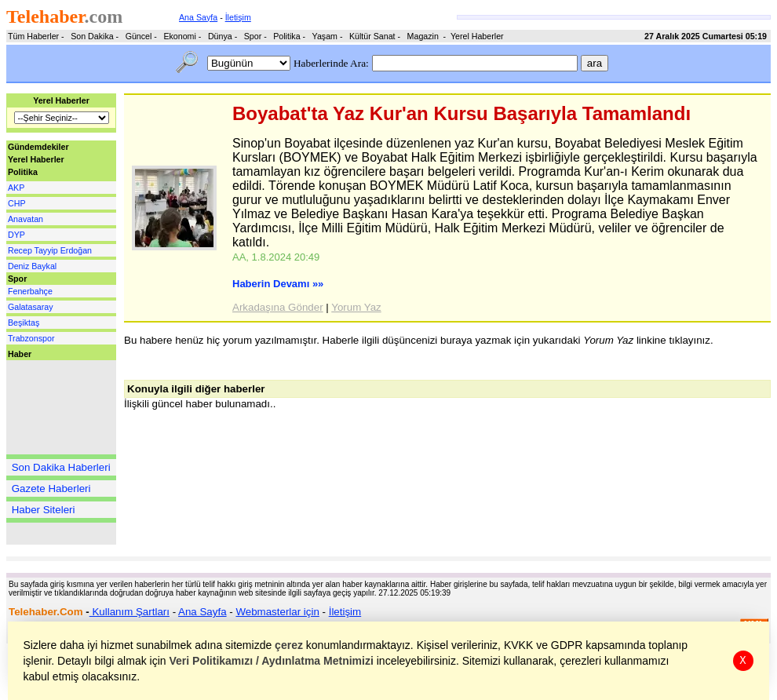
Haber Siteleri (44, 510)
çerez (290, 645)
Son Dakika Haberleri (61, 467)
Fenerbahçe (30, 291)
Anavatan (26, 219)
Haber (20, 354)
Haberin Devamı (278, 284)
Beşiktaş (24, 323)
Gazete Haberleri (51, 489)
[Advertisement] (53, 407)
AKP (16, 188)
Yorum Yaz (356, 307)
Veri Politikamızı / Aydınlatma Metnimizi (272, 661)
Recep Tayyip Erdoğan (50, 250)
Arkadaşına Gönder (278, 307)
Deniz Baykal (32, 266)
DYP (16, 235)
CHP (17, 203)
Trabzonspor (31, 338)
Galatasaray (30, 307)
